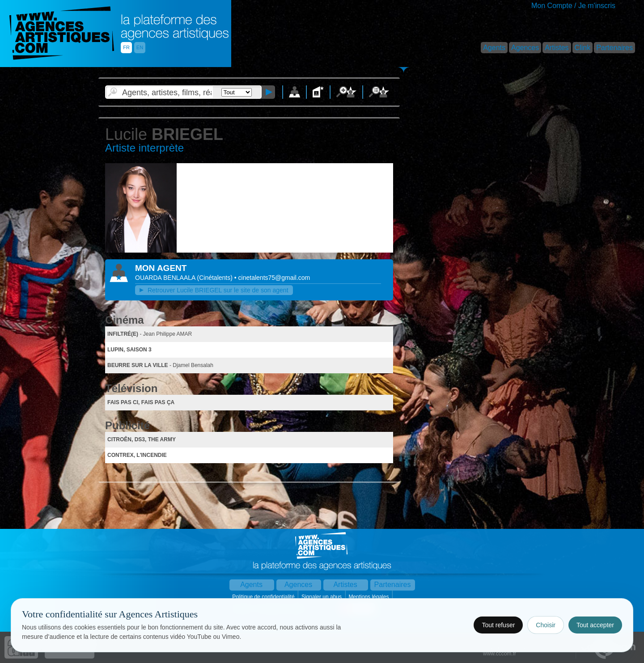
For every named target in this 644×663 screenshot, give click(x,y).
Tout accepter (595, 625)
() (216, 278)
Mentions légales (369, 597)
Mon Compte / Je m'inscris (573, 6)
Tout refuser (498, 625)
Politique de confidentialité (264, 597)
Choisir (546, 625)
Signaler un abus (322, 597)
